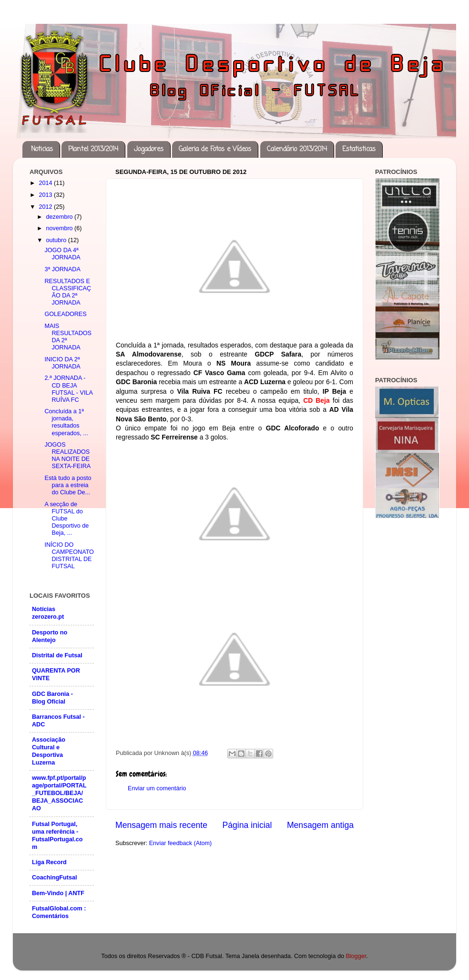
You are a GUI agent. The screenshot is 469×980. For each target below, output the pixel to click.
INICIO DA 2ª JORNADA (62, 363)
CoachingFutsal (54, 878)
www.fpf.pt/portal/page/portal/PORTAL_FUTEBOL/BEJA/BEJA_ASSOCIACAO (59, 793)
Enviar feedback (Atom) (181, 843)
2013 (46, 195)
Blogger (356, 956)
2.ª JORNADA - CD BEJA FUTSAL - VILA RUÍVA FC (68, 389)
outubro (57, 240)
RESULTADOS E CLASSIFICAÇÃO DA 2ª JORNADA (68, 292)
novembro (61, 228)
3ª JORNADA (62, 269)
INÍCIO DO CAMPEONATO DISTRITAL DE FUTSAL (69, 556)
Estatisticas (359, 149)
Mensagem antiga (320, 825)
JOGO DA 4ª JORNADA (62, 254)
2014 (46, 183)
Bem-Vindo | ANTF (58, 893)
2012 (46, 207)
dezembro (61, 217)
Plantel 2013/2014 (93, 149)
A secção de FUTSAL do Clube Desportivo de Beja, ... (66, 519)
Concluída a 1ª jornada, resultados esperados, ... (66, 422)
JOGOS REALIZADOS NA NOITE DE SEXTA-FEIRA (67, 455)
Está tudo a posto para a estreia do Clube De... (68, 485)
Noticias (42, 149)
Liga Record (49, 862)
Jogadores (149, 149)
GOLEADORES (65, 314)
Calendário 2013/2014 (297, 149)
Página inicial (247, 825)
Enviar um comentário (157, 788)
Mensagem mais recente (161, 825)
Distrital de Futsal (57, 655)
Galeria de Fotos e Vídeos (215, 149)
